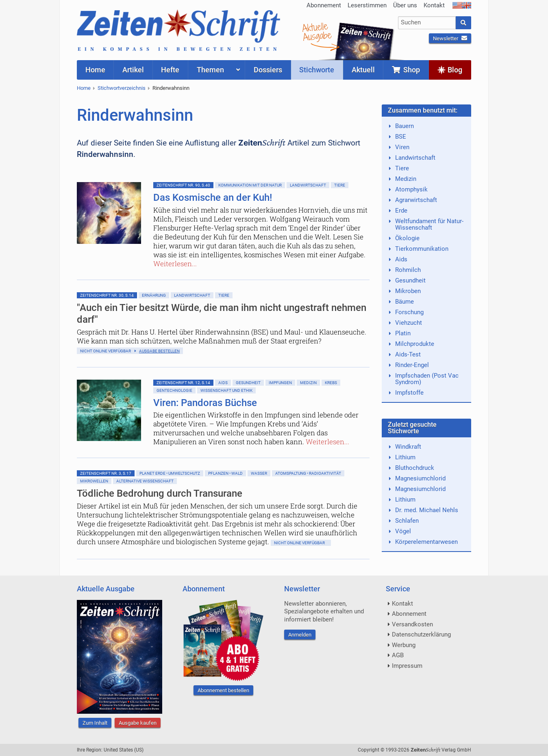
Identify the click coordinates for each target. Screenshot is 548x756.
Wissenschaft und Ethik (226, 390)
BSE (401, 137)
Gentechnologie (174, 390)
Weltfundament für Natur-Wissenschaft (429, 224)
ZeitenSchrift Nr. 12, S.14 (183, 383)
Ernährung (154, 295)
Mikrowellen (94, 481)
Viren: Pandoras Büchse (205, 403)
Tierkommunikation (422, 249)
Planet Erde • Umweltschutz (170, 473)
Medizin (308, 383)
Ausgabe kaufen (138, 723)
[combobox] (427, 23)
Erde (401, 211)
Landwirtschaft (308, 185)
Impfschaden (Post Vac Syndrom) (427, 379)
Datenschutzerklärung (421, 634)
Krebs (331, 383)
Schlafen (407, 521)
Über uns (405, 5)
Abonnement (324, 5)
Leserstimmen (367, 5)
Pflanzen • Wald (225, 473)
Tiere (340, 185)
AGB (398, 655)
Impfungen (280, 383)
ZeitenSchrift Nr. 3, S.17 (106, 473)
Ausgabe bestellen (159, 351)
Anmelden (300, 635)
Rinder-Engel (412, 365)
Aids (223, 383)
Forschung (409, 312)
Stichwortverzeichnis (122, 88)
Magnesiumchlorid (420, 478)
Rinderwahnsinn (171, 88)
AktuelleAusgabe (317, 32)
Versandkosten (412, 624)
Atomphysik (411, 189)
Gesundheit (248, 383)
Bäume (404, 302)
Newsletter (450, 38)
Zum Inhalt (95, 723)
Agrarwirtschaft (416, 200)
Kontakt (434, 5)
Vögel (403, 531)
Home (84, 88)
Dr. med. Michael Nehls (427, 510)
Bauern (404, 126)
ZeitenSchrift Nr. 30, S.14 (107, 295)
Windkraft (408, 447)
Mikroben (408, 291)
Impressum (407, 666)
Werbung (404, 645)
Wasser (259, 473)
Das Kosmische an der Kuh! (213, 198)
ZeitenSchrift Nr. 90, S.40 (183, 185)
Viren (402, 147)
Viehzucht (409, 323)
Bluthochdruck (415, 468)
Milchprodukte (415, 344)
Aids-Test (408, 354)
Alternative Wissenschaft (145, 481)
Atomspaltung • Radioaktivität (308, 473)
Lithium (405, 457)
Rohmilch (408, 270)
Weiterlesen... (175, 264)
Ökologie (407, 238)
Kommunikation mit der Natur (250, 185)
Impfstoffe (409, 393)
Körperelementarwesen (426, 542)
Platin (403, 333)
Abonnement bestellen (223, 690)
